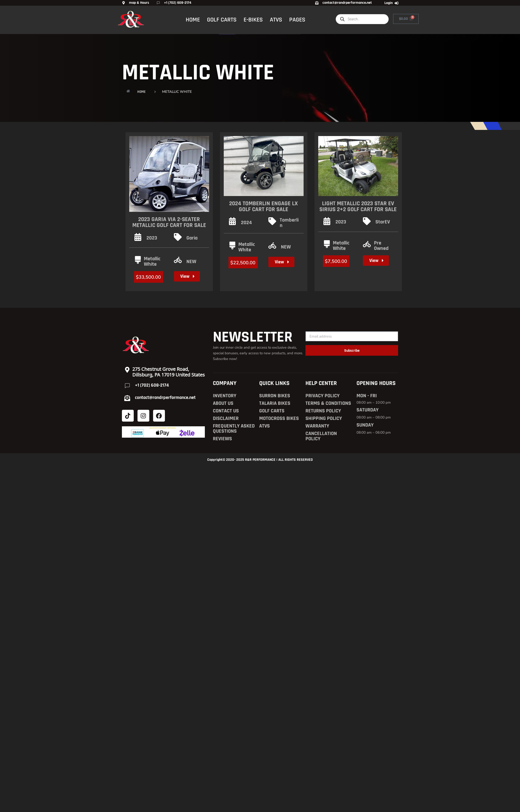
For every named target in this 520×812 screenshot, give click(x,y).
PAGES (297, 20)
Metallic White (152, 262)
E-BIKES (253, 20)
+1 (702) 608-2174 (152, 385)
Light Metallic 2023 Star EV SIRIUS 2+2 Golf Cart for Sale (358, 207)
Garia (192, 238)
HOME (193, 20)
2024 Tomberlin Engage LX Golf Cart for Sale (264, 207)
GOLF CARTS (222, 20)
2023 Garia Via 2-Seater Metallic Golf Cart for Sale (169, 222)
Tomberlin (289, 223)
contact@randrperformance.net (165, 397)
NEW (191, 262)
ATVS (276, 20)
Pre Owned (381, 246)
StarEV (383, 222)
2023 (152, 238)
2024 (246, 223)
